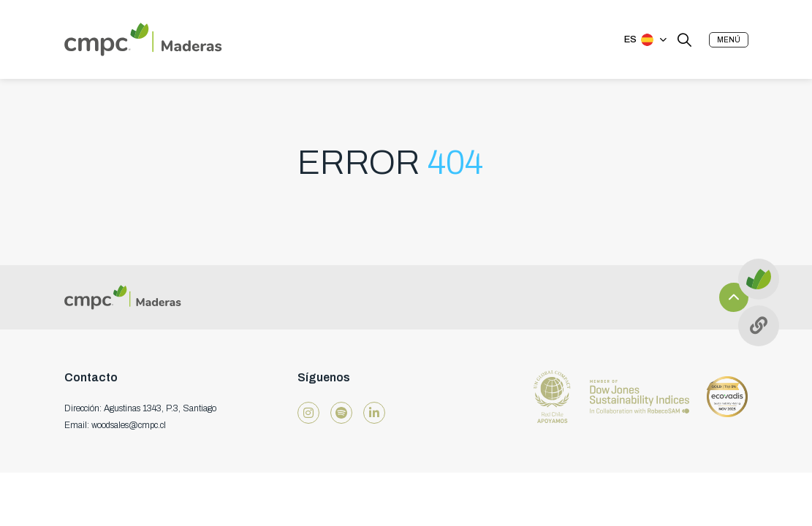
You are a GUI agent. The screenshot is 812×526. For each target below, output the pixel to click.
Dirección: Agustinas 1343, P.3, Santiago (140, 408)
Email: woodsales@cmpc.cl (115, 425)
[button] (729, 40)
